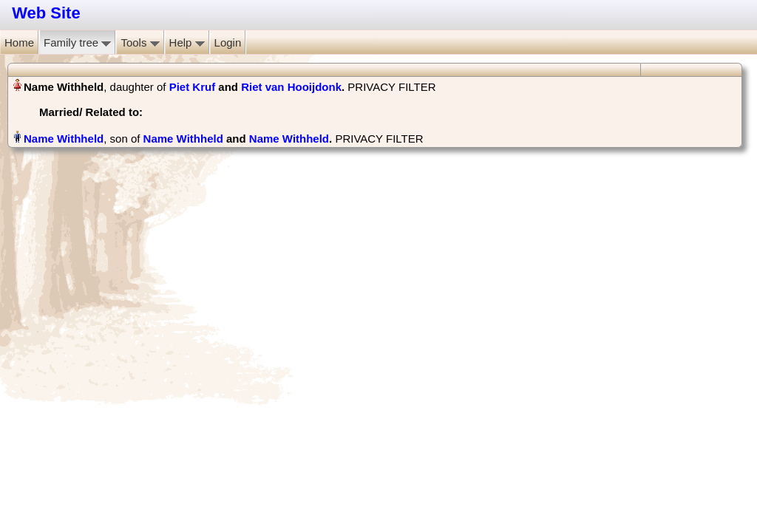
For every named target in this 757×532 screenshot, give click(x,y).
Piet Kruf (193, 87)
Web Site (46, 13)
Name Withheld (183, 139)
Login (228, 42)
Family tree (77, 42)
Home (19, 42)
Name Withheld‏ (64, 139)
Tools (140, 42)
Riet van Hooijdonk (291, 87)
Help (187, 42)
